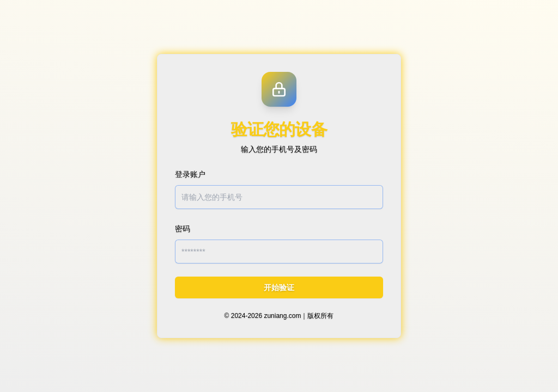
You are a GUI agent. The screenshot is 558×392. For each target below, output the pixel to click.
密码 (183, 229)
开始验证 (279, 287)
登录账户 (190, 174)
